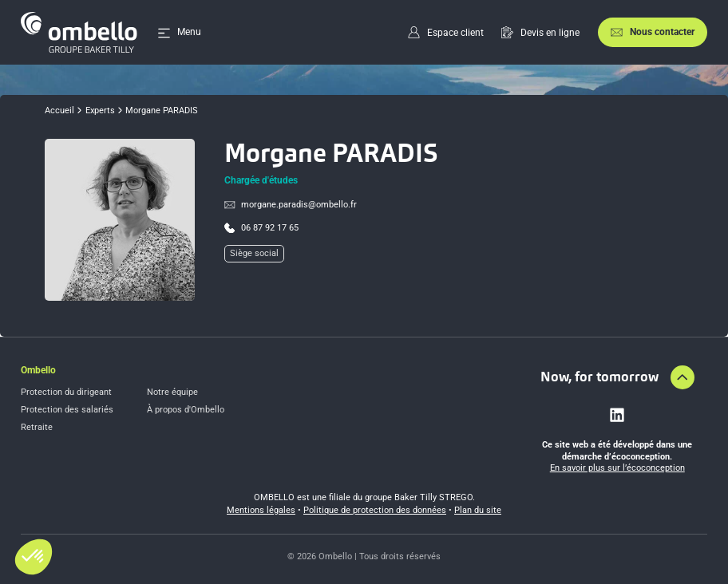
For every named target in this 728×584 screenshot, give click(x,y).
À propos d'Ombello (186, 410)
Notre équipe (172, 392)
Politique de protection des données (375, 510)
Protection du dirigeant (66, 392)
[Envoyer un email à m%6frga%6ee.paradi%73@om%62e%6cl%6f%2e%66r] (291, 205)
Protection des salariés (67, 410)
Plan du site (478, 510)
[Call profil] (261, 228)
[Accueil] (79, 32)
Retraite (37, 427)
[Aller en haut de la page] (682, 377)
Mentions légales (261, 510)
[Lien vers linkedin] (617, 415)
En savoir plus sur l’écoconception (617, 468)
